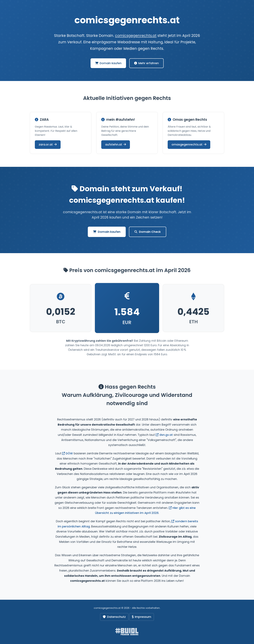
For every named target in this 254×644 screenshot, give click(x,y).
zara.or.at (48, 144)
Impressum (142, 617)
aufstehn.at (116, 144)
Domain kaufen (108, 63)
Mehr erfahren (146, 63)
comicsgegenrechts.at (136, 36)
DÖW (67, 453)
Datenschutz (114, 617)
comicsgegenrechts (127, 20)
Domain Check (148, 232)
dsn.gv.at (164, 435)
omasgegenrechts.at (189, 144)
